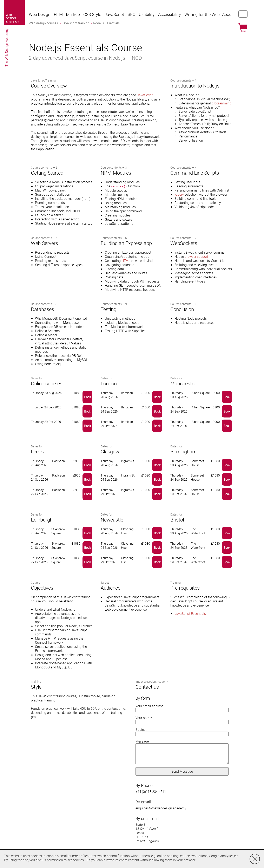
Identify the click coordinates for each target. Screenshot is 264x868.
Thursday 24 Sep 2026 (109, 409)
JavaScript (145, 95)
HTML (126, 261)
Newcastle (112, 520)
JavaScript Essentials (190, 614)
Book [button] (87, 397)
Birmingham (183, 452)
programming (222, 103)
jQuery (179, 194)
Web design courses (43, 23)
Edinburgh (42, 520)
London (109, 383)
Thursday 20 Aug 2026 (109, 395)
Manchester (183, 383)
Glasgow (110, 452)
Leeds (37, 452)
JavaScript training (75, 23)
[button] (40, 14)
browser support (196, 257)
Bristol (177, 520)
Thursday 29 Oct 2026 (109, 424)
